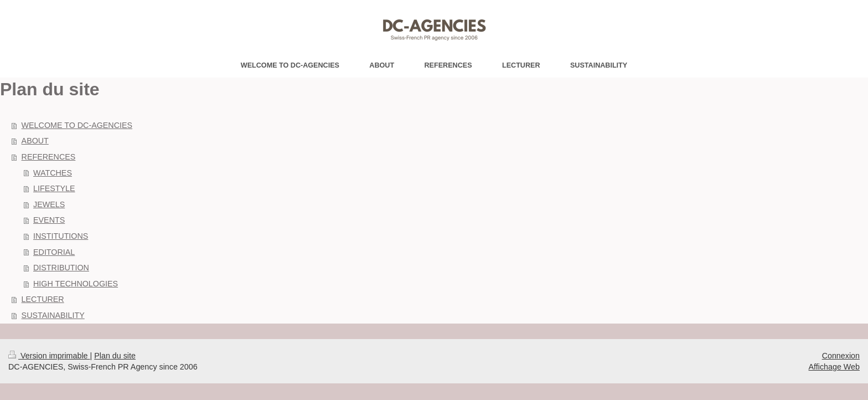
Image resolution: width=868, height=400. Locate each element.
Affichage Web (834, 367)
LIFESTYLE (54, 188)
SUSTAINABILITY (53, 315)
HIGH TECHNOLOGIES (76, 284)
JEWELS (49, 204)
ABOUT (35, 141)
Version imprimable (49, 356)
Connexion (841, 356)
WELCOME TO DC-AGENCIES (77, 125)
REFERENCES (49, 157)
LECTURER (43, 299)
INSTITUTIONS (61, 236)
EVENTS (49, 220)
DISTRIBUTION (61, 268)
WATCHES (53, 173)
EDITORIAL (54, 252)
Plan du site (115, 356)
